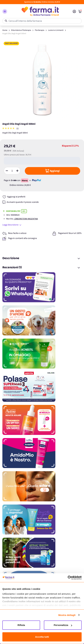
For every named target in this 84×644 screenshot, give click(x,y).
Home (5, 30)
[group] (9, 129)
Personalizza (63, 625)
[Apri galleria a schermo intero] (42, 80)
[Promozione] (42, 287)
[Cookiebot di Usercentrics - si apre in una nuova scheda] (68, 578)
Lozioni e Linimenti (56, 30)
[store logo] (40, 11)
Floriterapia (40, 30)
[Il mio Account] (74, 11)
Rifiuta (21, 625)
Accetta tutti (42, 637)
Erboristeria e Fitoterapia (21, 30)
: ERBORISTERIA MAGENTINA (26, 219)
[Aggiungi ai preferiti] (14, 197)
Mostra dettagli (67, 615)
